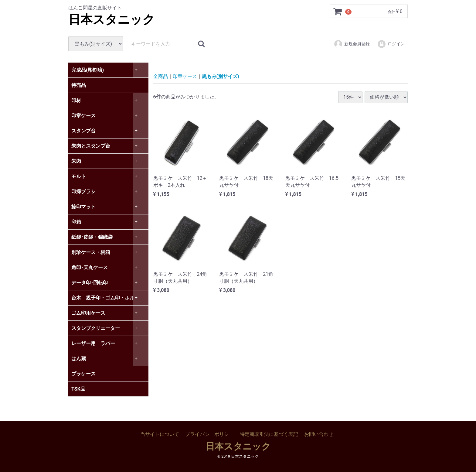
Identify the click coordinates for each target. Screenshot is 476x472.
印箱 (76, 222)
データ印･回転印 (90, 283)
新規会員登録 (352, 44)
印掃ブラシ (83, 192)
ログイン (391, 44)
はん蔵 (79, 359)
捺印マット (83, 207)
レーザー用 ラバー (93, 343)
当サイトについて (160, 434)
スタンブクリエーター (96, 328)
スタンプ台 (83, 131)
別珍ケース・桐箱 (91, 252)
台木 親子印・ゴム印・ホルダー (108, 298)
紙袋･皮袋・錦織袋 (92, 237)
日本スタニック (112, 20)
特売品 (79, 85)
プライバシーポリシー (209, 434)
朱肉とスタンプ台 (91, 146)
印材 (76, 100)
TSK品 (78, 389)
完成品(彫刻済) (88, 70)
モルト (79, 176)
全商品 (161, 76)
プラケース (83, 374)
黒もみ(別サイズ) (221, 76)
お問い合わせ (319, 434)
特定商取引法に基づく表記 (269, 434)
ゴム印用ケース (88, 313)
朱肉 (76, 161)
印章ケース (83, 116)
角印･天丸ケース (90, 267)
